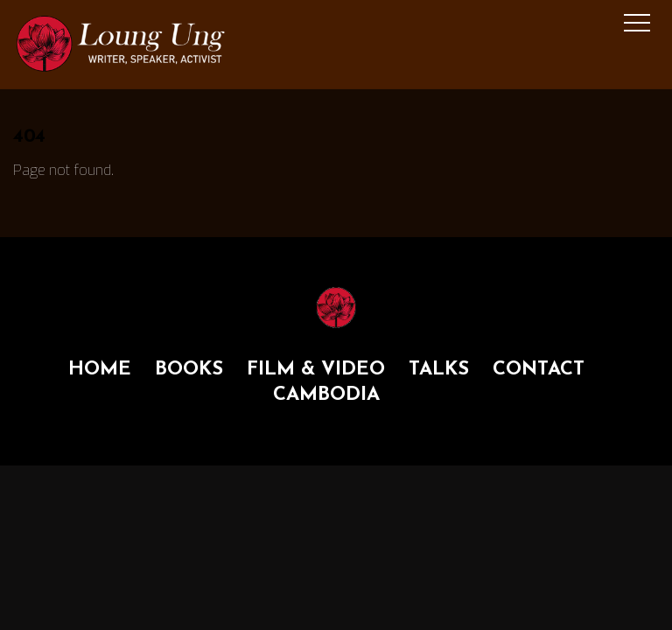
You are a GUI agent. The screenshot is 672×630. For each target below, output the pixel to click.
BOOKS (189, 370)
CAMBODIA (326, 395)
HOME (100, 370)
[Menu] (637, 23)
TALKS (439, 370)
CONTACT (539, 370)
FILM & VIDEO (316, 370)
